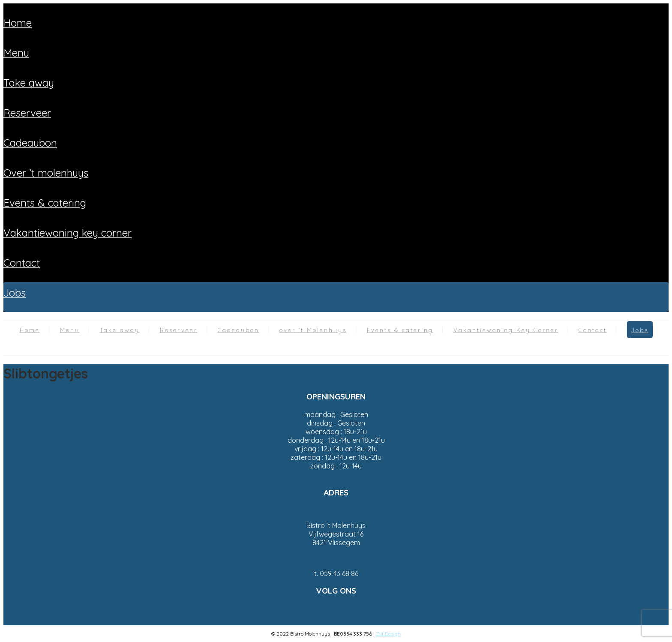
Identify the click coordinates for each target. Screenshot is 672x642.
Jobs (15, 293)
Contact (22, 263)
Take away (29, 83)
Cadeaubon (30, 143)
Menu (16, 53)
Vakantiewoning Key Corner (67, 233)
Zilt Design (388, 634)
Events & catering (45, 203)
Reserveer (27, 113)
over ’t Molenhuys (46, 173)
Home (18, 23)
